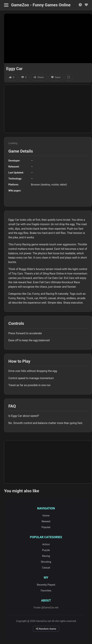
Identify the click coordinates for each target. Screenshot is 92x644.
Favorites (46, 591)
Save (56, 77)
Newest (46, 521)
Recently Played (46, 585)
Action (46, 544)
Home (46, 516)
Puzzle (46, 550)
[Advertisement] (48, 109)
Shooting (46, 562)
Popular (46, 527)
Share (39, 77)
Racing (46, 556)
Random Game (46, 629)
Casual (46, 568)
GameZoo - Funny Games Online (41, 5)
